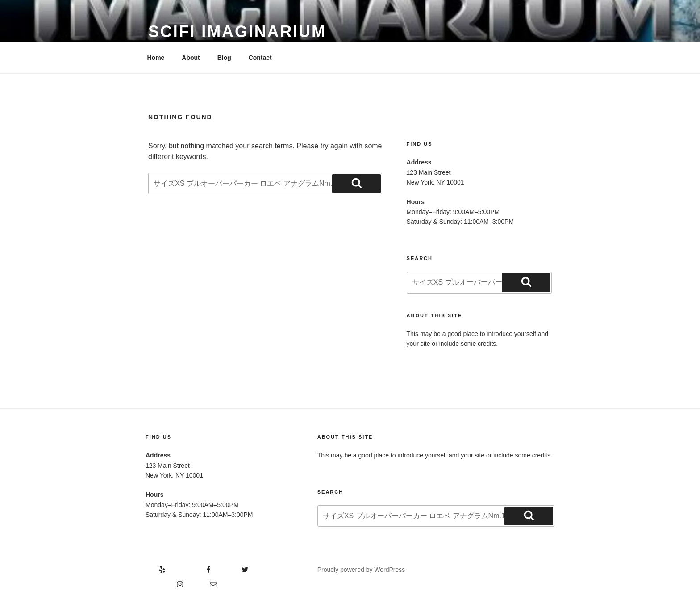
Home (156, 58)
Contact (260, 58)
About (191, 58)
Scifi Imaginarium (237, 31)
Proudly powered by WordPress (361, 570)
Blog (224, 58)
